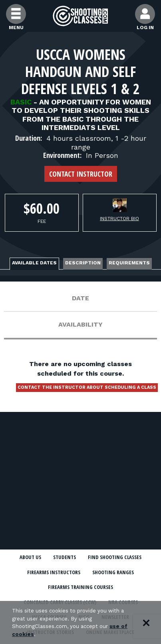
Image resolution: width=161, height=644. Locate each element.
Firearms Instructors (54, 572)
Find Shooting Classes (115, 557)
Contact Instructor (81, 174)
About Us (30, 557)
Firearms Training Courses (80, 587)
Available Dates (34, 263)
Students (65, 557)
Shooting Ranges (113, 572)
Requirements (129, 263)
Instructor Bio (119, 219)
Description (83, 263)
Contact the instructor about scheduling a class (87, 387)
